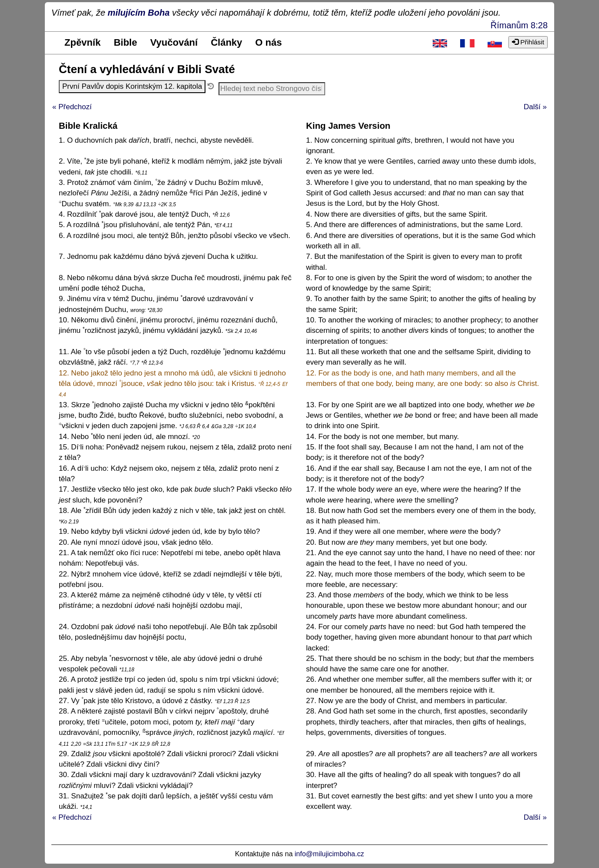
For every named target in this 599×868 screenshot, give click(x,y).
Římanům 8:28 (519, 25)
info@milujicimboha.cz (329, 854)
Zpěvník (82, 42)
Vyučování (174, 42)
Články (226, 42)
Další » (535, 107)
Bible (125, 42)
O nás (268, 42)
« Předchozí (72, 107)
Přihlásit (528, 42)
